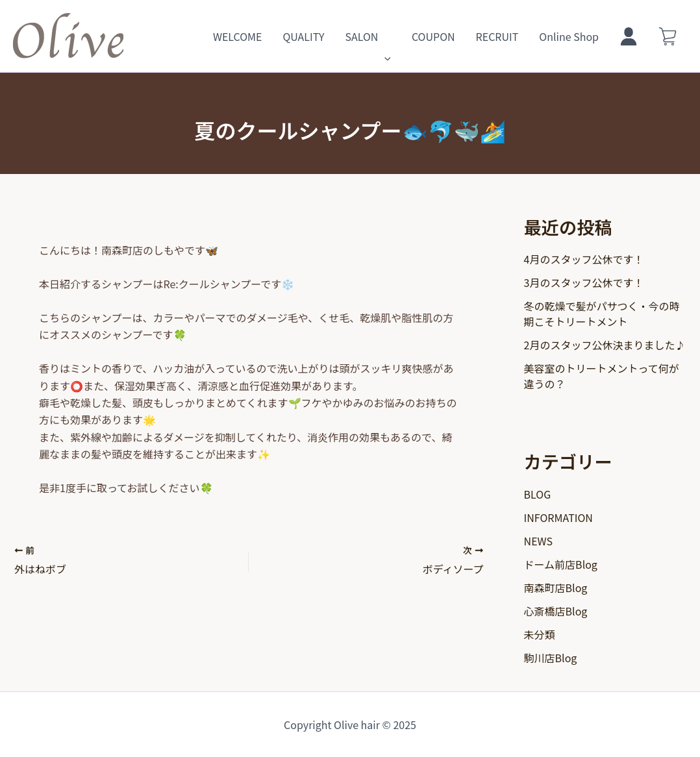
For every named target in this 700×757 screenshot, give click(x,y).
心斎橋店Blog (556, 611)
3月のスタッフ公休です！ (584, 282)
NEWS (538, 541)
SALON (368, 36)
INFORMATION (558, 517)
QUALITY (303, 36)
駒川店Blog (551, 658)
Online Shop (569, 36)
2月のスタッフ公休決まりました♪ (605, 345)
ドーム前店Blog (561, 564)
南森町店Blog (556, 588)
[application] (384, 36)
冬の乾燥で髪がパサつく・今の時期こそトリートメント (602, 314)
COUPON (433, 36)
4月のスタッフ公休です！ (584, 259)
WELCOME (238, 36)
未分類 (540, 634)
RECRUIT (497, 36)
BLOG (538, 494)
